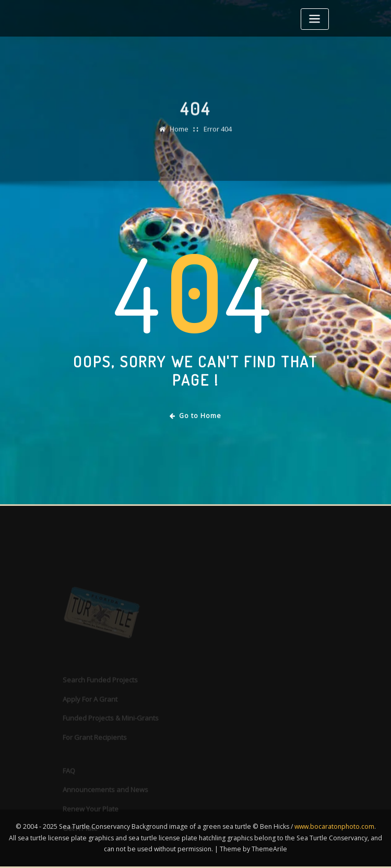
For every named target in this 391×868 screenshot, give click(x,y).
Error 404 (218, 135)
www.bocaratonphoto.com (334, 826)
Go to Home (196, 416)
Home (179, 135)
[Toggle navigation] (315, 19)
